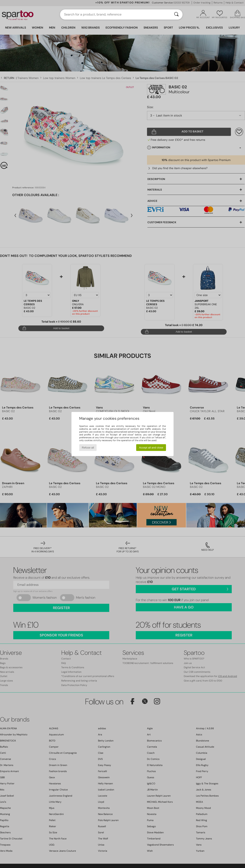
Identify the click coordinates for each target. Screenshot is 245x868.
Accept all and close (151, 448)
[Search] (176, 14)
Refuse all (88, 448)
